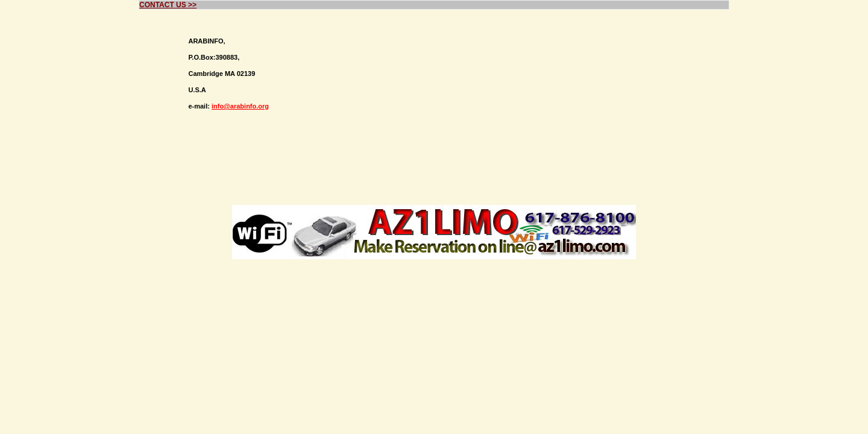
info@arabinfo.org (240, 106)
